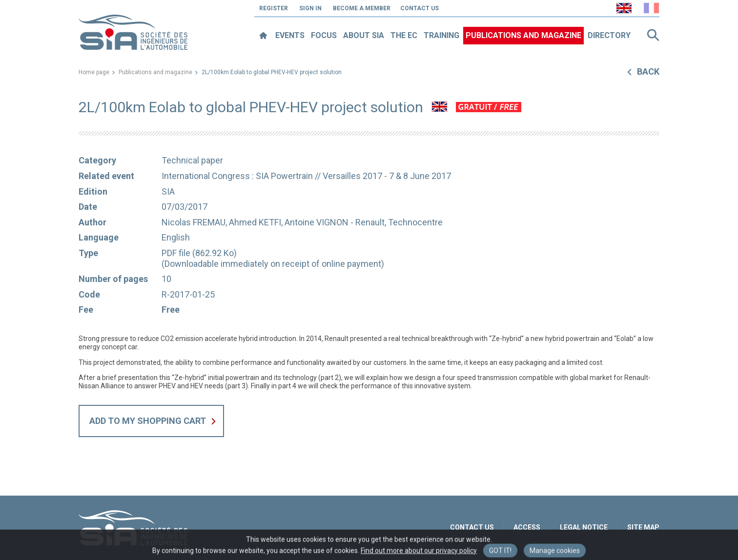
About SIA (364, 35)
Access (527, 527)
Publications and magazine (523, 35)
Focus (324, 35)
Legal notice (584, 527)
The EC (404, 35)
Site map (643, 527)
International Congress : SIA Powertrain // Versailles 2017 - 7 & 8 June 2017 (306, 176)
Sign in (310, 8)
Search (653, 35)
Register (274, 8)
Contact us (420, 8)
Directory (609, 35)
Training (441, 35)
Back (648, 71)
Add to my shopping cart (148, 421)
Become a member (362, 8)
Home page (94, 72)
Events (290, 35)
